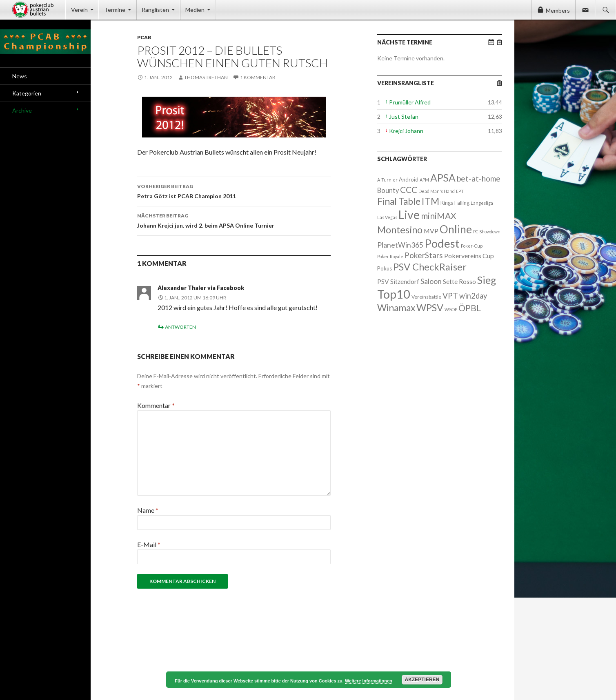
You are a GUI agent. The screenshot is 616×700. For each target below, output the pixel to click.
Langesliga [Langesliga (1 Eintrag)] (482, 203)
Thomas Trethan (206, 77)
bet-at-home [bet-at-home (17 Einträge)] (479, 178)
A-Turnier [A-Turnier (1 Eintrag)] (387, 180)
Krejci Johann (406, 131)
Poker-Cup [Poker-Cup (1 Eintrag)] (472, 246)
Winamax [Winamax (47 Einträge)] (396, 308)
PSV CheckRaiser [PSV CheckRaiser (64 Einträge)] (430, 267)
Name (148, 510)
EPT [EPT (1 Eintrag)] (460, 191)
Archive (22, 110)
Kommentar (156, 405)
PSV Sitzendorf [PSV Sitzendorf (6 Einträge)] (398, 281)
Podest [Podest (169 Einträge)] (442, 243)
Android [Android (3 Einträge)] (409, 179)
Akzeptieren (422, 680)
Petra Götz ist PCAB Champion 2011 (234, 191)
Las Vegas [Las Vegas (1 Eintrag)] (387, 217)
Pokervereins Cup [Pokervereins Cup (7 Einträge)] (469, 256)
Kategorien (27, 93)
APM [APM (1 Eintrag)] (424, 180)
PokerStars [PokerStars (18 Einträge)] (424, 255)
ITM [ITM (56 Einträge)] (430, 201)
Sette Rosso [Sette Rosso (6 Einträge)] (459, 281)
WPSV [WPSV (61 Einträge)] (430, 308)
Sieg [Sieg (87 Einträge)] (487, 280)
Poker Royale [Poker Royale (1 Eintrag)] (390, 256)
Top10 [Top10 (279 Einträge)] (394, 294)
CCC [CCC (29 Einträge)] (409, 189)
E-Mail (149, 544)
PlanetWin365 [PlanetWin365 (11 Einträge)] (400, 245)
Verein (79, 10)
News (20, 76)
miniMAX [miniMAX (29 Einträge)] (438, 216)
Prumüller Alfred (410, 102)
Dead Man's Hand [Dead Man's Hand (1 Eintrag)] (437, 191)
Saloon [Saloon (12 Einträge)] (431, 281)
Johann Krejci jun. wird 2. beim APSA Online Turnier (234, 220)
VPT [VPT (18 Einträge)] (450, 296)
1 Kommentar (258, 77)
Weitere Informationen (369, 681)
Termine (115, 10)
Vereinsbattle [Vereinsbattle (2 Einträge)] (426, 297)
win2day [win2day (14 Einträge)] (473, 296)
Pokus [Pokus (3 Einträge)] (385, 268)
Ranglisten (155, 10)
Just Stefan (404, 116)
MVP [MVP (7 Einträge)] (431, 231)
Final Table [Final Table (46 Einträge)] (399, 201)
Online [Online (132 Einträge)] (456, 229)
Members (558, 10)
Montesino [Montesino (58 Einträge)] (400, 230)
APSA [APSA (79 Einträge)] (443, 178)
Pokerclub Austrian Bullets (39, 10)
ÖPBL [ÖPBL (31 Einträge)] (470, 308)
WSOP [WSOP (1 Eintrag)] (451, 309)
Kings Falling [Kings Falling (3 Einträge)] (455, 203)
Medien (195, 10)
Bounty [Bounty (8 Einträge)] (388, 190)
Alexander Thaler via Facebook (201, 288)
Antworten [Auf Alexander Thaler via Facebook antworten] (180, 327)
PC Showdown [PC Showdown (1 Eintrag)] (487, 231)
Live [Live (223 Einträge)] (409, 215)
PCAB (144, 37)
